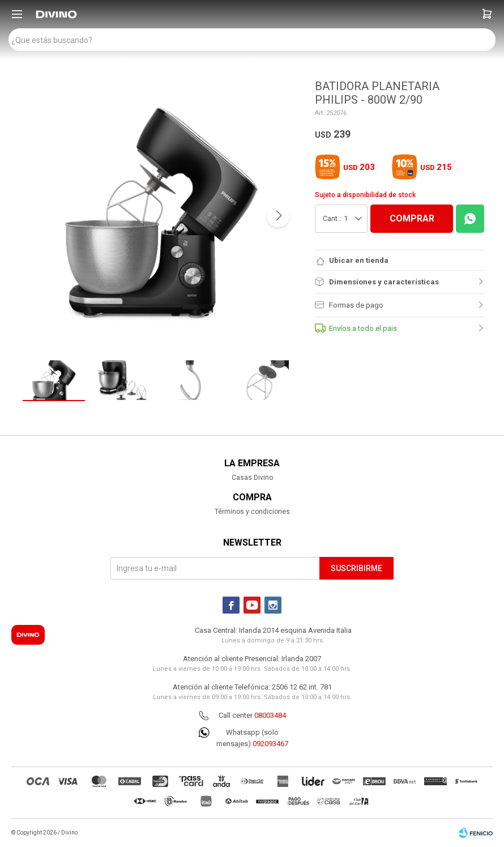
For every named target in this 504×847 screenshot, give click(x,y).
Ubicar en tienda (359, 260)
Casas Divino (252, 478)
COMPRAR (412, 218)
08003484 (270, 715)
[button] (487, 14)
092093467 (270, 744)
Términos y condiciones (252, 512)
